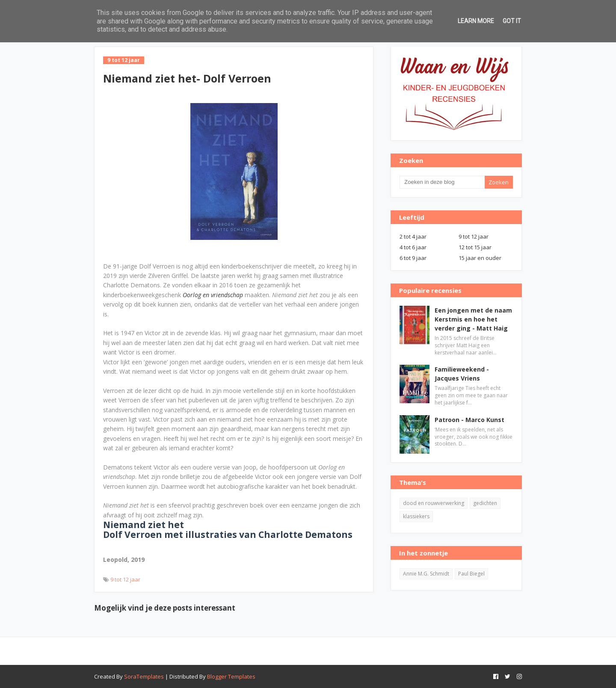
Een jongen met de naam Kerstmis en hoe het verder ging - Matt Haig (473, 319)
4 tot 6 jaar (413, 247)
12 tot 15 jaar (475, 247)
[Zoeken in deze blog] (442, 182)
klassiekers (416, 516)
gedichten (485, 503)
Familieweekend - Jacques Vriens (462, 374)
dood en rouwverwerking (434, 503)
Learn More (476, 21)
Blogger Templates (231, 676)
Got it (512, 21)
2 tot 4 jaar (413, 236)
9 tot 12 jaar (125, 579)
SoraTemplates (144, 676)
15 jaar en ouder (480, 258)
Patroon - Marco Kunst (469, 420)
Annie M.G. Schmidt (426, 574)
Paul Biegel (471, 574)
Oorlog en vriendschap (213, 295)
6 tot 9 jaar (413, 258)
